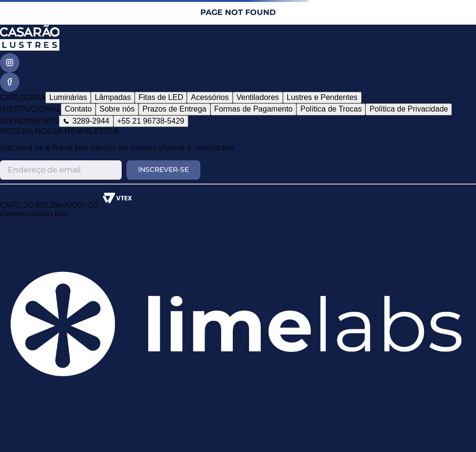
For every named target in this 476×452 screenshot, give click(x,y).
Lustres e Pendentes (322, 97)
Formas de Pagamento (254, 109)
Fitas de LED (161, 97)
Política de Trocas (331, 109)
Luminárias (68, 97)
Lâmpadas (113, 97)
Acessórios (210, 97)
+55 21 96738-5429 (151, 121)
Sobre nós (117, 109)
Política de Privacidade (409, 109)
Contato (78, 109)
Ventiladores (258, 97)
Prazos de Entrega (175, 109)
